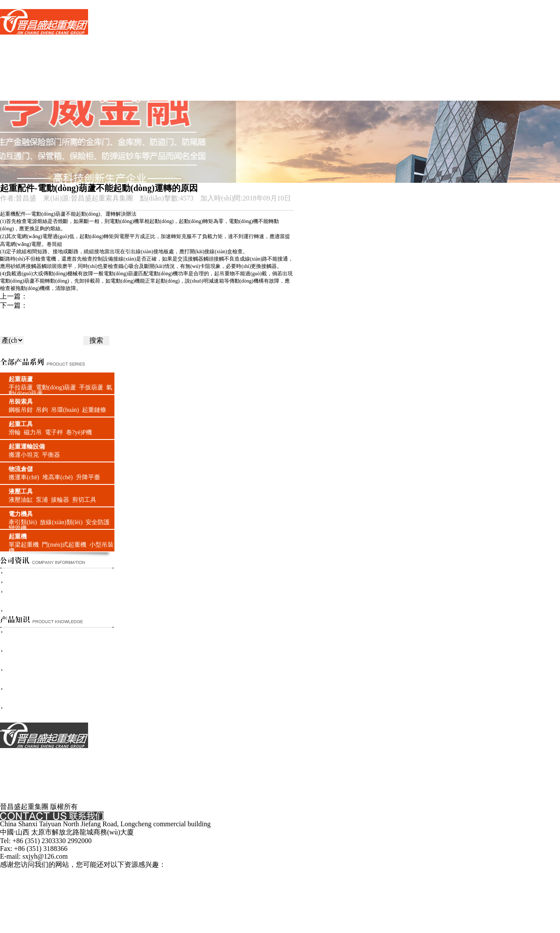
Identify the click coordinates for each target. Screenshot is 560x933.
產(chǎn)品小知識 (27, 78)
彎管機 (18, 528)
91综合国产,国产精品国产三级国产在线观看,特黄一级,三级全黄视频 (174, 910)
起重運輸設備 (27, 447)
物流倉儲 (21, 469)
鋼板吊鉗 (21, 410)
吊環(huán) (65, 410)
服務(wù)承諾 (20, 779)
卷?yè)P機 (79, 432)
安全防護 (98, 522)
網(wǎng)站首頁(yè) (30, 40)
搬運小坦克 (24, 455)
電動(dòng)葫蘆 (56, 387)
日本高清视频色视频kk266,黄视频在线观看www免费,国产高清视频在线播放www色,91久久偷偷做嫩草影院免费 (215, 901)
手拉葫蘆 (21, 387)
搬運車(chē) (24, 477)
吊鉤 (42, 410)
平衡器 (51, 455)
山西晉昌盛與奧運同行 (40, 611)
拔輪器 (60, 500)
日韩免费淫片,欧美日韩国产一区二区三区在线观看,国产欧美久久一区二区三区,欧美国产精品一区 (148, 883)
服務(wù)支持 (20, 788)
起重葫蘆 (21, 379)
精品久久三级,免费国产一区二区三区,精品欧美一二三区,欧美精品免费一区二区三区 (365, 919)
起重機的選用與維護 (59, 296)
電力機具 (21, 514)
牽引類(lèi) (23, 522)
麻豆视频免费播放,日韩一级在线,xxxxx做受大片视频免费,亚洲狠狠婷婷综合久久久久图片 (286, 928)
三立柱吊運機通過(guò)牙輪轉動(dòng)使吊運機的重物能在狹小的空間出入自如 (148, 305)
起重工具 (21, 424)
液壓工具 (21, 492)
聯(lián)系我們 (21, 96)
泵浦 (42, 500)
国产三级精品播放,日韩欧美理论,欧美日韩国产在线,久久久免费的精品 (106, 874)
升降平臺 (88, 477)
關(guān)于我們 (23, 752)
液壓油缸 (21, 500)
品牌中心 (14, 59)
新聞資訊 (14, 68)
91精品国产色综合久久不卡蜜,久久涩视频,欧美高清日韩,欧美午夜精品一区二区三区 (405, 910)
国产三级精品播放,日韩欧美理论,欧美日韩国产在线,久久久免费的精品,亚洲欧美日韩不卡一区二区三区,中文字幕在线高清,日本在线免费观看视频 (219, 4)
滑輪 (15, 432)
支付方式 (14, 770)
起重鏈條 (94, 410)
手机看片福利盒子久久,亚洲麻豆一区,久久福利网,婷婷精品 (386, 883)
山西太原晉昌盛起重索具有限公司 (57, 582)
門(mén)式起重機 (64, 545)
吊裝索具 (21, 402)
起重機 (18, 537)
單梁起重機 (24, 545)
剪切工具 (84, 500)
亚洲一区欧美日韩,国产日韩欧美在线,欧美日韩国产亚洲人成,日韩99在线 (322, 892)
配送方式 (14, 798)
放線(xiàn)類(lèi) (61, 522)
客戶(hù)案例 (20, 87)
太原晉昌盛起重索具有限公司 (50, 573)
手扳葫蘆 (91, 387)
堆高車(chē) (58, 477)
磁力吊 (33, 432)
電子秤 (54, 432)
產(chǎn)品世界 (23, 49)
